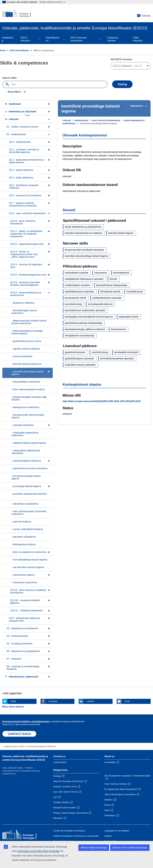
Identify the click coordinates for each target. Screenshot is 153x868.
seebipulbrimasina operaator (107, 298)
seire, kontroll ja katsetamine (106, 120)
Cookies (108, 836)
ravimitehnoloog (100, 352)
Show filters (14, 92)
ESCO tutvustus (25, 39)
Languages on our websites (117, 831)
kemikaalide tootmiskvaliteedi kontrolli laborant (89, 317)
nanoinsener (101, 273)
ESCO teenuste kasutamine (79, 39)
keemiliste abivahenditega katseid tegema (87, 256)
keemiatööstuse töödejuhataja (112, 285)
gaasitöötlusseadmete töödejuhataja (84, 323)
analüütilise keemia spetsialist (80, 365)
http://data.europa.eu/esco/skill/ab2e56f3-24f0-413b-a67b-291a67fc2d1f (102, 401)
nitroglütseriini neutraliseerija (80, 336)
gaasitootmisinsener (75, 352)
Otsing (122, 84)
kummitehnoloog (73, 304)
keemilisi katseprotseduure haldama (83, 233)
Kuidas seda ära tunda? (52, 2)
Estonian (144, 16)
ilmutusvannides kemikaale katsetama (84, 250)
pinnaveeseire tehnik (76, 298)
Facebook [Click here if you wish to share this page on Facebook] (53, 701)
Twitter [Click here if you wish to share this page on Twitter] (13, 701)
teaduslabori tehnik (129, 317)
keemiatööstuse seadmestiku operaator (85, 310)
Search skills (9, 78)
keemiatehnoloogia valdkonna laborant (85, 329)
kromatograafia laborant (100, 304)
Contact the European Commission (69, 831)
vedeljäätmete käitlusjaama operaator (84, 279)
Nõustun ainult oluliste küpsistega (130, 848)
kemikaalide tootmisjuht (126, 352)
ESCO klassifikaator (19, 50)
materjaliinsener (135, 292)
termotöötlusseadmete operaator (117, 359)
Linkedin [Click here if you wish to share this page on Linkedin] (90, 701)
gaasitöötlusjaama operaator (80, 359)
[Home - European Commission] (20, 13)
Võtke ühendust (138, 39)
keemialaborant (121, 273)
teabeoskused (81, 120)
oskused (67, 120)
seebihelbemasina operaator (80, 292)
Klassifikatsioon (53, 39)
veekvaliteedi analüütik (77, 273)
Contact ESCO (60, 762)
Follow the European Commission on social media (76, 836)
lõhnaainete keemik (110, 292)
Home (3, 50)
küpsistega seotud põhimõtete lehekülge (39, 851)
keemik (113, 279)
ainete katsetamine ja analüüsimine (83, 227)
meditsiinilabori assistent (77, 285)
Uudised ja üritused (113, 39)
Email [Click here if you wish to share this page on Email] (127, 701)
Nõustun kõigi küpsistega (94, 848)
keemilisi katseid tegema (121, 233)
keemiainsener (118, 329)
